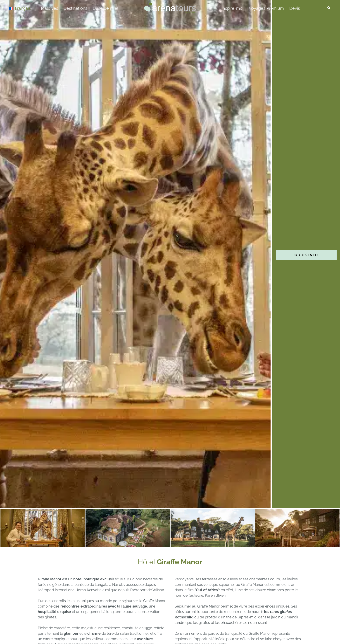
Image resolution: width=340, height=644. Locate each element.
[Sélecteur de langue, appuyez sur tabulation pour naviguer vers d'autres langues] (25, 8)
